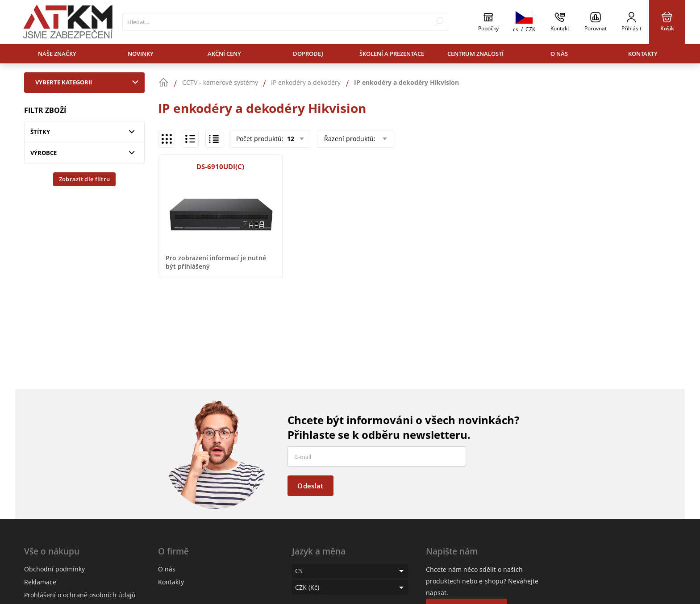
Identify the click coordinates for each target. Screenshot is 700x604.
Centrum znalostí (475, 54)
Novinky (141, 54)
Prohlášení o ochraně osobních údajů (80, 595)
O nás (559, 54)
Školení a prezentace (392, 54)
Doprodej (308, 54)
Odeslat (310, 486)
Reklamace (40, 582)
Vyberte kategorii (89, 82)
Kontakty (643, 54)
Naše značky (57, 54)
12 (290, 139)
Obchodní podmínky (54, 569)
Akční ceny (224, 54)
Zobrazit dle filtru (85, 179)
